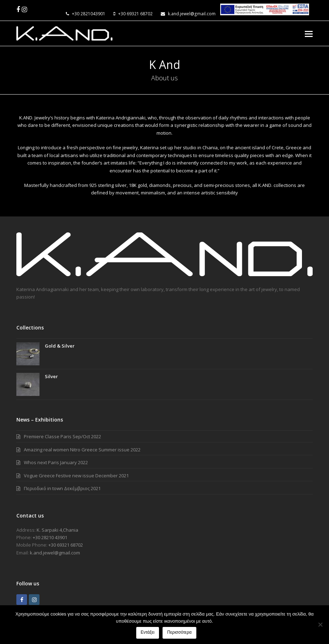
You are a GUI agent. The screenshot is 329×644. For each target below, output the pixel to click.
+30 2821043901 (89, 14)
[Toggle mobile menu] (309, 33)
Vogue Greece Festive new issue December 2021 (76, 476)
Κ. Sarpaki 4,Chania (57, 530)
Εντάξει (148, 633)
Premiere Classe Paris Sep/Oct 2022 (62, 436)
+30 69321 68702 (135, 14)
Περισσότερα (180, 633)
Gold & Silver (60, 346)
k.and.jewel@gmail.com (192, 14)
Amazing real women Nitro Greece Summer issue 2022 (82, 450)
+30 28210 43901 (50, 537)
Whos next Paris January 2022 (56, 462)
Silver (51, 376)
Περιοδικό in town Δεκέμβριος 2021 (62, 488)
